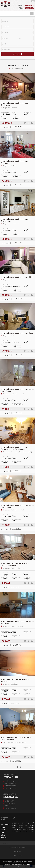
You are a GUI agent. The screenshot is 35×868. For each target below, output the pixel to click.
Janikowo (15, 829)
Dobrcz (22, 827)
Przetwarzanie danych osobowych (17, 847)
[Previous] (15, 767)
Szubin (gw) (30, 826)
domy (3, 827)
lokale (3, 835)
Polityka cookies (18, 851)
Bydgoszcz (15, 822)
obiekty (4, 838)
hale (2, 832)
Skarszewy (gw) (16, 831)
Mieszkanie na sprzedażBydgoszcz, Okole (17, 333)
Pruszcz (24, 831)
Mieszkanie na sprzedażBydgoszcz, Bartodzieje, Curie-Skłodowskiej (15, 448)
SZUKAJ (18, 54)
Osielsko (20, 826)
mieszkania (5, 824)
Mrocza (30, 831)
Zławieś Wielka (17, 824)
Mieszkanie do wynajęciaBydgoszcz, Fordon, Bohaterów (15, 564)
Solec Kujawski (23, 829)
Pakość (31, 829)
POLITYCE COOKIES (24, 864)
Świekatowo (30, 827)
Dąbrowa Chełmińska (27, 822)
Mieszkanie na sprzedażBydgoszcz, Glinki (17, 277)
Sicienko (15, 827)
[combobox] (17, 27)
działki (3, 830)
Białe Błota (26, 824)
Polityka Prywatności (18, 856)
